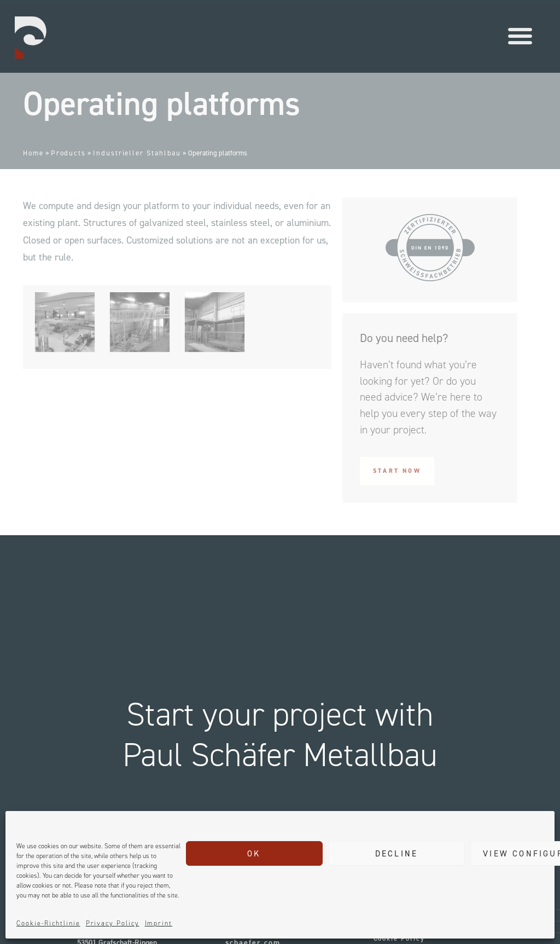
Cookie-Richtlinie (48, 923)
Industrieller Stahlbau (137, 153)
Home (33, 153)
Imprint (159, 923)
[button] (520, 31)
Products (68, 153)
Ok (254, 854)
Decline (396, 854)
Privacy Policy (113, 923)
